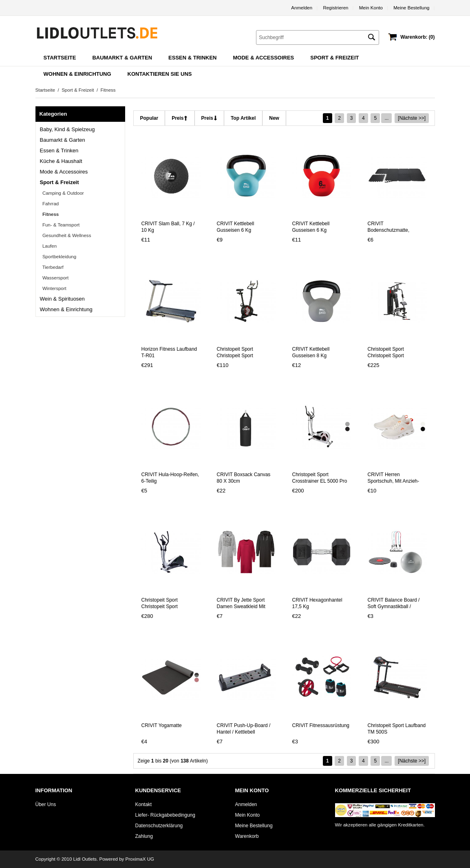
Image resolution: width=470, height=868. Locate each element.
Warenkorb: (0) (417, 37)
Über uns (46, 804)
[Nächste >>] (412, 118)
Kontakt (144, 804)
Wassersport (54, 278)
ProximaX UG (140, 859)
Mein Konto (371, 8)
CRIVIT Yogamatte (162, 725)
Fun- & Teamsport (60, 225)
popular (149, 118)
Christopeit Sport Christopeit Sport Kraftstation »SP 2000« (393, 356)
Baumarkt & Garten (63, 140)
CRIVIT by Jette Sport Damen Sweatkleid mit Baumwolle (241, 607)
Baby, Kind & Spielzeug (67, 129)
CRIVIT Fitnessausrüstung (321, 725)
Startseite (60, 58)
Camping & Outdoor (62, 193)
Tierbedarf (52, 267)
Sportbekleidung (58, 257)
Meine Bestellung (411, 8)
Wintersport (53, 288)
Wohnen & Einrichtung (66, 309)
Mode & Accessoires (64, 172)
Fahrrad (50, 204)
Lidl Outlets (85, 859)
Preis (178, 118)
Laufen (49, 246)
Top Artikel (243, 118)
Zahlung (144, 836)
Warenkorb (247, 836)
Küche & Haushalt (61, 161)
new (274, 118)
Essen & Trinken (59, 151)
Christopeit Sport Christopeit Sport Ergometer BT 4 (235, 356)
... (386, 118)
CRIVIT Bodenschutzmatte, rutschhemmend (389, 230)
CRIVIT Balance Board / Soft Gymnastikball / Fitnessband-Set (394, 607)
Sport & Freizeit (78, 90)
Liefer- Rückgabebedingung (165, 815)
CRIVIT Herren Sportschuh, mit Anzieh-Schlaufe (394, 481)
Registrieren (335, 8)
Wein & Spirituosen (62, 299)
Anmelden (302, 8)
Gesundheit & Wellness (66, 235)
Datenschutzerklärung (159, 826)
